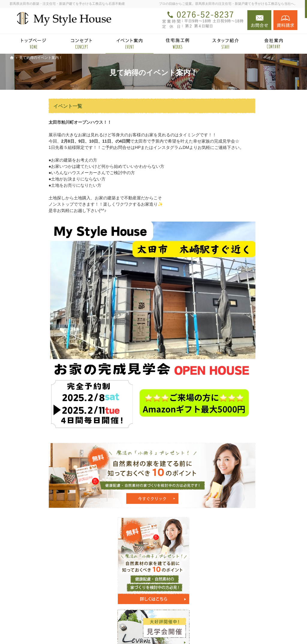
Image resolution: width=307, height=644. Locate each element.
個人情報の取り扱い (252, 471)
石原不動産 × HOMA (252, 251)
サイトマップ (246, 483)
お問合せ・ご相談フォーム (261, 604)
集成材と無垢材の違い (254, 328)
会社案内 (242, 387)
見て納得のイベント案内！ (258, 292)
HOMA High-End (254, 263)
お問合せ (259, 20)
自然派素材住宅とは (252, 304)
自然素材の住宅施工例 (254, 352)
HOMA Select (252, 271)
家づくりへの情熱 (250, 399)
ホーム (240, 239)
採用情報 (242, 423)
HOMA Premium (254, 280)
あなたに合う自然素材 (254, 340)
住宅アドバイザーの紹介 (256, 411)
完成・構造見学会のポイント (261, 364)
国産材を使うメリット (254, 316)
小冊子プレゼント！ (252, 435)
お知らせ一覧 (246, 459)
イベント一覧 (29, 106)
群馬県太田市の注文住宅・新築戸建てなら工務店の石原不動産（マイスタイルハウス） (195, 630)
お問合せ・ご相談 (250, 447)
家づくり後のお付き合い (256, 376)
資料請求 (285, 20)
